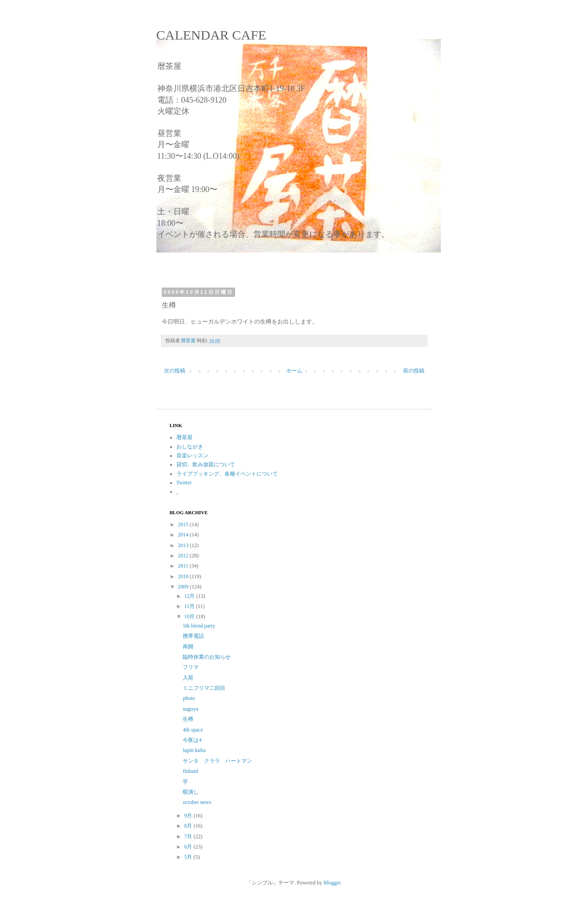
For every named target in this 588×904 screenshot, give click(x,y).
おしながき (190, 447)
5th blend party (199, 626)
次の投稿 (175, 371)
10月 (190, 616)
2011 (184, 566)
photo (189, 698)
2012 (184, 556)
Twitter (184, 483)
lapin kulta (194, 750)
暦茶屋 (184, 437)
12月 (190, 596)
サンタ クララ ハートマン (217, 761)
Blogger (332, 883)
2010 (184, 576)
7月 (189, 836)
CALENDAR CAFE (212, 35)
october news (197, 802)
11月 (190, 606)
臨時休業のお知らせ (207, 657)
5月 (189, 857)
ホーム (294, 371)
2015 (184, 524)
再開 (188, 647)
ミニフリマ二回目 (204, 688)
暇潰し (191, 792)
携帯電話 (193, 636)
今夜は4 (192, 740)
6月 (189, 847)
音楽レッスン (192, 456)
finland (190, 771)
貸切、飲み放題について (206, 464)
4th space (193, 730)
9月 (189, 816)
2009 (184, 587)
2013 (184, 545)
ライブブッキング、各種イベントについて (227, 474)
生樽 (188, 719)
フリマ (191, 667)
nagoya (190, 709)
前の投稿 (414, 371)
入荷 (188, 678)
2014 (184, 535)
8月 (189, 826)
